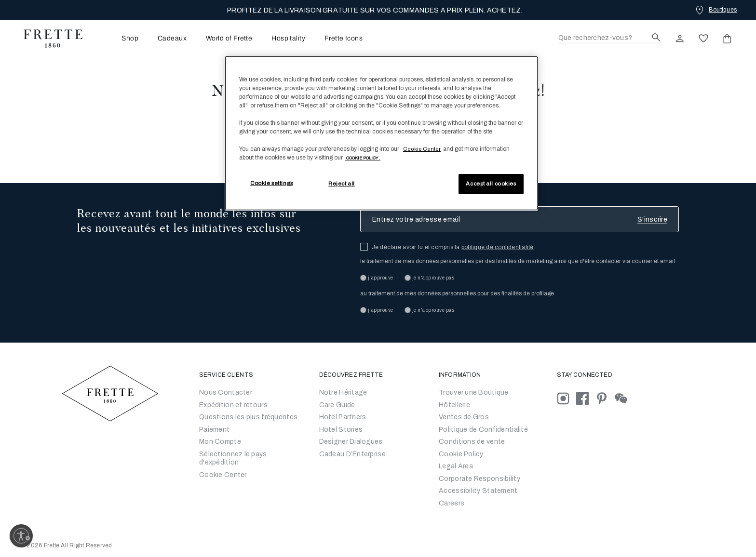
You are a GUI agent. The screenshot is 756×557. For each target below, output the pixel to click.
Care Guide (337, 405)
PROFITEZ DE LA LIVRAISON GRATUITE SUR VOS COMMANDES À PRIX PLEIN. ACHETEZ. (375, 10)
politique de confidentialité (498, 247)
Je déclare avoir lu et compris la (453, 247)
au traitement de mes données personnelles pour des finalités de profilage (457, 293)
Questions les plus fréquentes (248, 417)
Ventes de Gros (464, 417)
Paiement (214, 430)
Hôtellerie (454, 405)
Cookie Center (223, 475)
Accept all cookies (491, 184)
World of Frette (229, 39)
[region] (381, 133)
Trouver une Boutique (474, 392)
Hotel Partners (343, 417)
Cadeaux (172, 39)
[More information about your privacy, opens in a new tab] (363, 158)
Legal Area (456, 466)
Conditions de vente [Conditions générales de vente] (472, 442)
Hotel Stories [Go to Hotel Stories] (341, 430)
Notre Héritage (343, 392)
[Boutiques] (715, 10)
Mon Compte (220, 442)
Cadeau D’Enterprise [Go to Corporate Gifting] (352, 454)
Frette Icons (344, 39)
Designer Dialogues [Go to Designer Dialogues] (351, 442)
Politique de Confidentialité (483, 430)
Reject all (342, 184)
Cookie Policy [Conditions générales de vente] (461, 454)
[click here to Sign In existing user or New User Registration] (680, 39)
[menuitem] (117, 38)
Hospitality (288, 39)
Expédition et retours (233, 405)
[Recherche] (610, 38)
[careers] (452, 503)
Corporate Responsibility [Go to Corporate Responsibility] (479, 479)
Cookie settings (272, 183)
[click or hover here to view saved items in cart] (727, 39)
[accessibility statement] (478, 491)
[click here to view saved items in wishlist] (703, 39)
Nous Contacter (226, 392)
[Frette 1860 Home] (48, 39)
